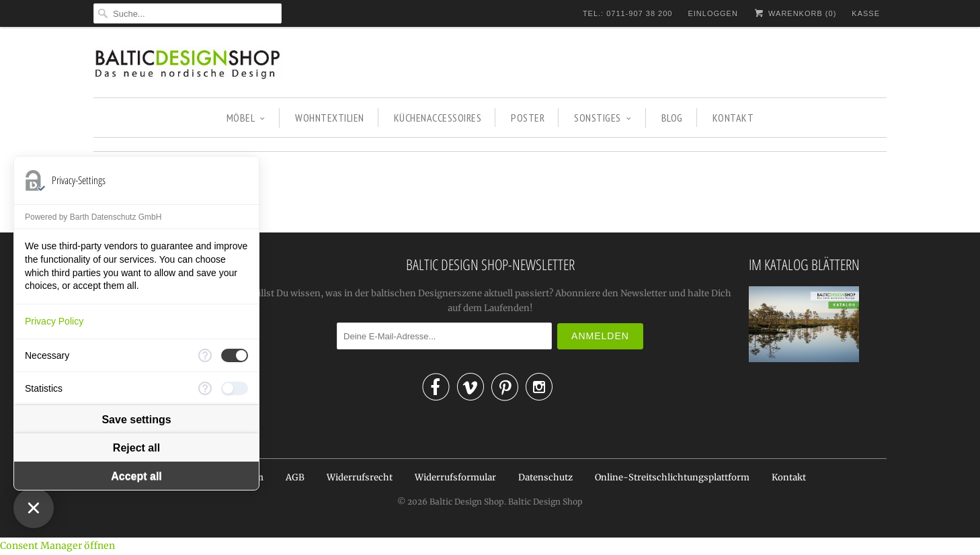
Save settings (136, 420)
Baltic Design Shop (467, 502)
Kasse (866, 13)
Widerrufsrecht (360, 477)
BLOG (672, 118)
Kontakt (789, 477)
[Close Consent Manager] (34, 508)
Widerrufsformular (455, 477)
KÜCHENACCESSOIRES (438, 118)
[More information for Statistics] (205, 388)
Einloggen (712, 13)
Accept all (136, 476)
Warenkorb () (795, 13)
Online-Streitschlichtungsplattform (672, 477)
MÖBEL (246, 118)
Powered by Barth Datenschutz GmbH (93, 217)
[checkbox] (235, 355)
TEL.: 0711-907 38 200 (628, 13)
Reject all (136, 448)
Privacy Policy (54, 321)
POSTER (528, 118)
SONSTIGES (603, 118)
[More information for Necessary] (205, 355)
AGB (295, 477)
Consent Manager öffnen (57, 546)
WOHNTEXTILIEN (330, 118)
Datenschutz (545, 477)
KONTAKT (733, 118)
